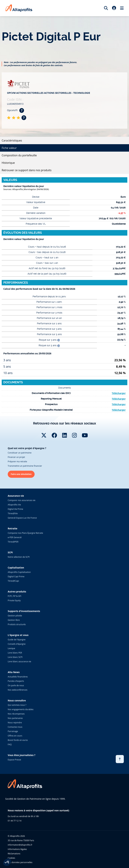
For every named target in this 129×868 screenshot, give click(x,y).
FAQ (10, 744)
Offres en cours (15, 736)
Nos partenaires (15, 718)
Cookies (11, 858)
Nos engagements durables (21, 709)
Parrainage (13, 731)
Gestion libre (14, 620)
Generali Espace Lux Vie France (22, 518)
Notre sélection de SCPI (19, 557)
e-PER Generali (15, 537)
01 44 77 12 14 (15, 821)
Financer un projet (16, 457)
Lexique (11, 648)
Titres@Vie (13, 513)
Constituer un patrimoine (20, 453)
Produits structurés (17, 624)
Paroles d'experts (16, 681)
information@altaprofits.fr (20, 845)
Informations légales (17, 849)
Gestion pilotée (15, 616)
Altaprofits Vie (14, 505)
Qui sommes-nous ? (17, 705)
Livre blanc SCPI (15, 657)
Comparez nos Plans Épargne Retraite (25, 533)
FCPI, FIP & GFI (15, 596)
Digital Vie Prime (15, 509)
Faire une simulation (21, 474)
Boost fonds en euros (18, 740)
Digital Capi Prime (16, 577)
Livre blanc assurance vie (19, 661)
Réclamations (14, 854)
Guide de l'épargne (17, 640)
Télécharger (119, 393)
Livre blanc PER (15, 653)
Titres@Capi (13, 581)
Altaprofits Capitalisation (19, 572)
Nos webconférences (18, 690)
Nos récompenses (16, 714)
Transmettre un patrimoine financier (25, 466)
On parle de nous (16, 685)
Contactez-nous (15, 727)
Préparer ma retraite (17, 461)
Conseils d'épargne (17, 644)
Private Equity (14, 600)
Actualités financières (18, 677)
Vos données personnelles (20, 862)
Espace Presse (14, 760)
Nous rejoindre (15, 723)
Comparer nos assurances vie (21, 500)
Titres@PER (13, 542)
